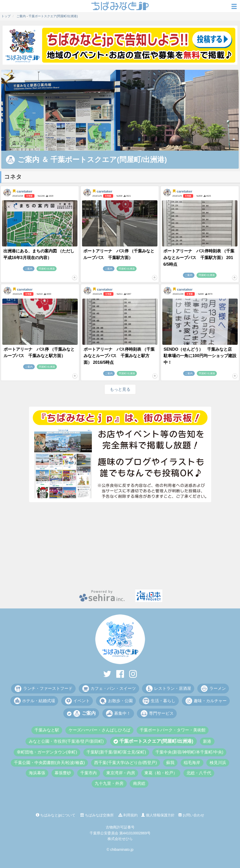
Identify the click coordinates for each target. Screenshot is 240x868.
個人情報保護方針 (158, 815)
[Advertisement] (120, 546)
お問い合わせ (191, 815)
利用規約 (128, 815)
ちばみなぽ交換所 (97, 815)
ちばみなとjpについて (56, 815)
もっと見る (120, 389)
